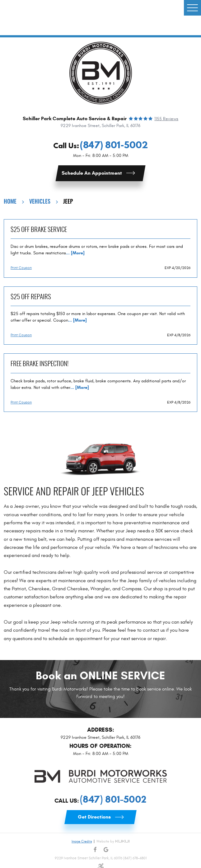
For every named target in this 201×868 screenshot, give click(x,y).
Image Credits (82, 841)
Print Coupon (21, 268)
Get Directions (94, 817)
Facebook (95, 850)
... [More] (75, 253)
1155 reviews (166, 119)
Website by (113, 842)
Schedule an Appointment (92, 173)
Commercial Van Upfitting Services (96, 17)
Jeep (68, 202)
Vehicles (40, 202)
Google (106, 850)
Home (10, 202)
